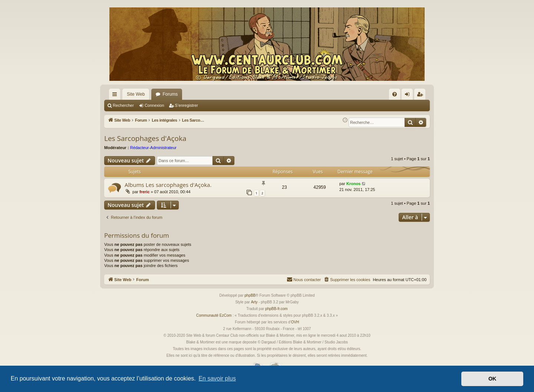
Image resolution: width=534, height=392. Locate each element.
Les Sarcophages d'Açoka (145, 138)
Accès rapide (116, 96)
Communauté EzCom (214, 315)
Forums (170, 94)
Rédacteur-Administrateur (153, 148)
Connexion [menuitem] (409, 96)
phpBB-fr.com (276, 309)
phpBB (250, 295)
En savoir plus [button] (217, 378)
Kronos (354, 184)
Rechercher (123, 105)
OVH (295, 322)
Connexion (154, 105)
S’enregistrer (187, 105)
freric (145, 192)
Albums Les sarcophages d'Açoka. (168, 185)
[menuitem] (395, 94)
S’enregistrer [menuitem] (421, 96)
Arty (254, 302)
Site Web (136, 94)
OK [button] (492, 379)
